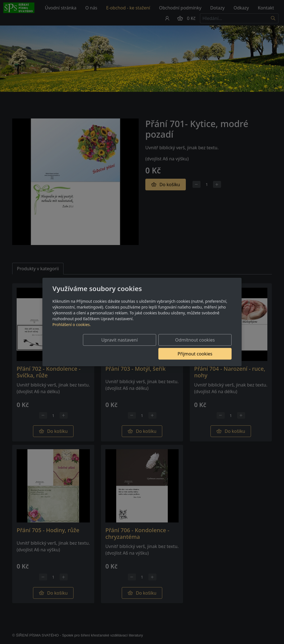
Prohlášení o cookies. (72, 331)
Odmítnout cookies (150, 347)
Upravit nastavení (94, 347)
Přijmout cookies (205, 347)
